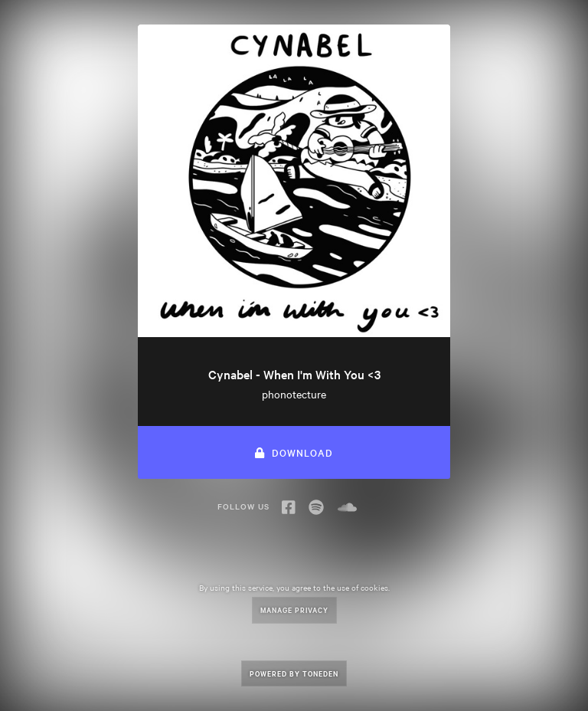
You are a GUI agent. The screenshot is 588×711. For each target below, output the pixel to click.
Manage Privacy (294, 609)
